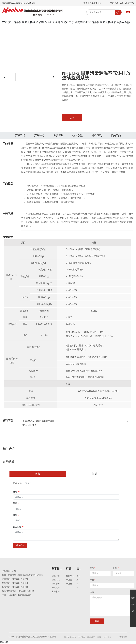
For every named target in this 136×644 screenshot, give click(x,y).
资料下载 (97, 135)
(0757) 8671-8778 (20, 579)
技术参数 (78, 135)
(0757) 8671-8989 (20, 587)
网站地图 (4, 642)
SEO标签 (107, 637)
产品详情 (20, 135)
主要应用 (58, 135)
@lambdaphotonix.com (21, 595)
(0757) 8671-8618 (20, 583)
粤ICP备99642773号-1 (74, 637)
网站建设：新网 (94, 637)
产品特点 (39, 135)
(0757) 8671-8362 (26, 591)
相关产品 (116, 135)
